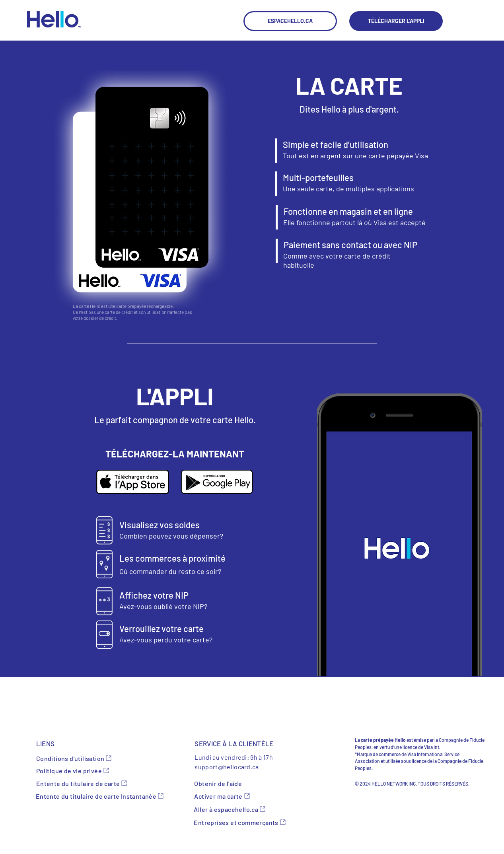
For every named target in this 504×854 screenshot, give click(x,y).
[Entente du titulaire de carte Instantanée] (106, 796)
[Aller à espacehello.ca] (250, 809)
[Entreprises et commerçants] (240, 822)
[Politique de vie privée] (83, 770)
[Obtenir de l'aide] (241, 783)
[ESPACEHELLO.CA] (290, 21)
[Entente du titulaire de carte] (83, 783)
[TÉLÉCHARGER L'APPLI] (396, 21)
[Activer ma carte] (251, 796)
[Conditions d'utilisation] (83, 758)
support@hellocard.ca (227, 767)
